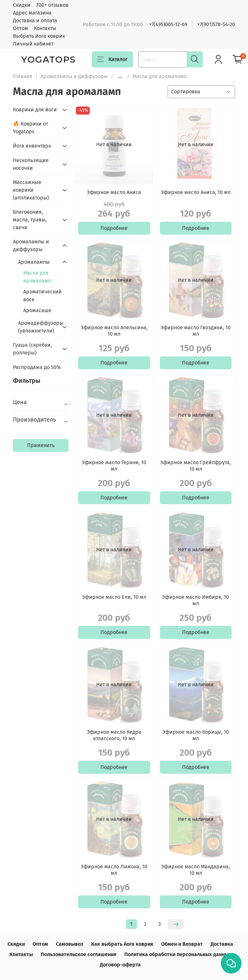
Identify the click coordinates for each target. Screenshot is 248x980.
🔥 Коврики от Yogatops (31, 128)
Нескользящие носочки (31, 164)
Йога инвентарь (32, 146)
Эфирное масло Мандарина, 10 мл (196, 870)
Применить (41, 445)
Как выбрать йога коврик (122, 944)
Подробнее (114, 228)
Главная (23, 76)
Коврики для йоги (35, 110)
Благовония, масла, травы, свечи (30, 220)
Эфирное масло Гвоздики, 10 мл (196, 331)
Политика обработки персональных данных (178, 954)
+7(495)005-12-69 (168, 24)
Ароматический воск (42, 296)
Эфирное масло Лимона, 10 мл (114, 870)
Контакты (45, 28)
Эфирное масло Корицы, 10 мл (196, 735)
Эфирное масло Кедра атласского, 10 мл (114, 735)
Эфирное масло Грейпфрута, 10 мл (196, 466)
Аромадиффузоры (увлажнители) (38, 327)
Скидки (22, 5)
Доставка (222, 944)
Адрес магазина (32, 13)
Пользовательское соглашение (79, 954)
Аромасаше (37, 310)
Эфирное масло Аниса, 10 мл (196, 192)
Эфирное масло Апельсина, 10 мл (114, 331)
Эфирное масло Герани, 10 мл (114, 466)
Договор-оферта (120, 965)
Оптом (21, 28)
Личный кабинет (33, 44)
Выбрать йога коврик (39, 36)
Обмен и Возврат (182, 944)
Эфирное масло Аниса (114, 192)
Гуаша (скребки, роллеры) (32, 349)
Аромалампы (34, 262)
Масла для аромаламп (37, 277)
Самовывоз (70, 944)
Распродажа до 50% (37, 367)
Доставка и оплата (35, 20)
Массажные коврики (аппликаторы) (31, 190)
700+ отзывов (52, 5)
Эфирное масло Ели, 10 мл (114, 597)
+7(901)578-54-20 (216, 24)
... (120, 77)
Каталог (112, 59)
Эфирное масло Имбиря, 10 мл (196, 600)
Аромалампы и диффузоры (74, 76)
